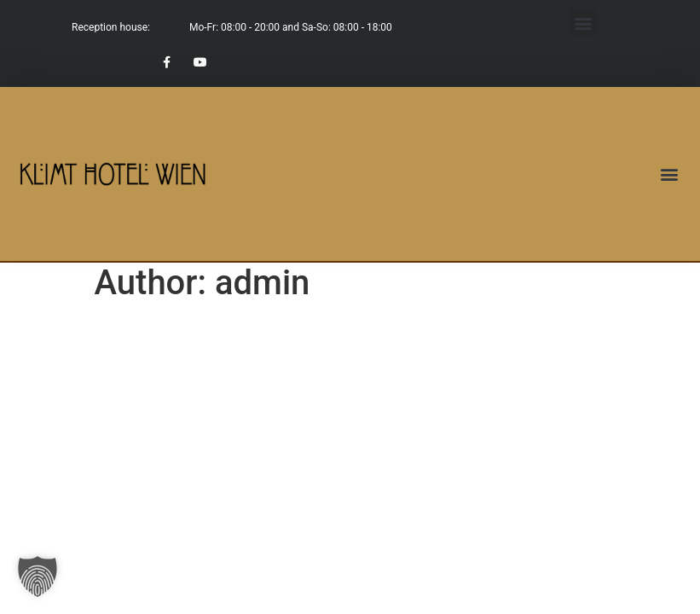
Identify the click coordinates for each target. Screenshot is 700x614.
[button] (583, 23)
